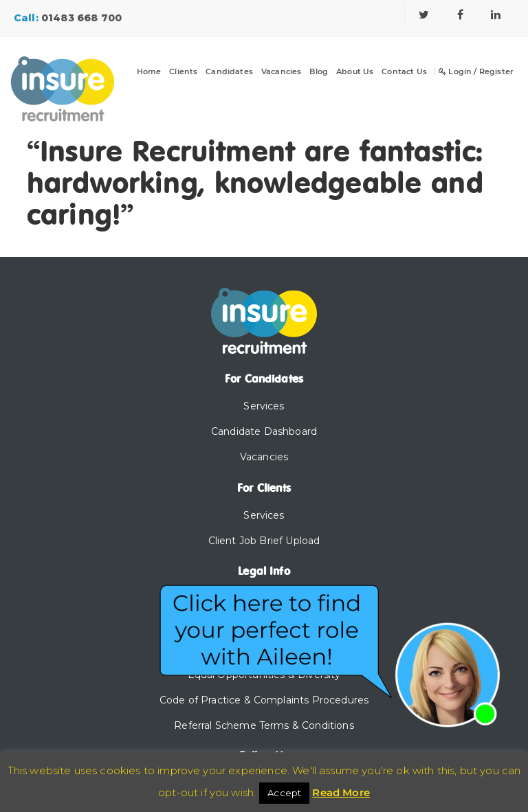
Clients (183, 72)
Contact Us (404, 72)
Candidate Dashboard (264, 431)
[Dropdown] (192, 80)
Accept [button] (284, 793)
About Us (355, 72)
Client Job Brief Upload (264, 541)
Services (264, 406)
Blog (319, 72)
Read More (341, 792)
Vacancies (281, 72)
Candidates (229, 72)
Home (149, 72)
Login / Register (476, 72)
